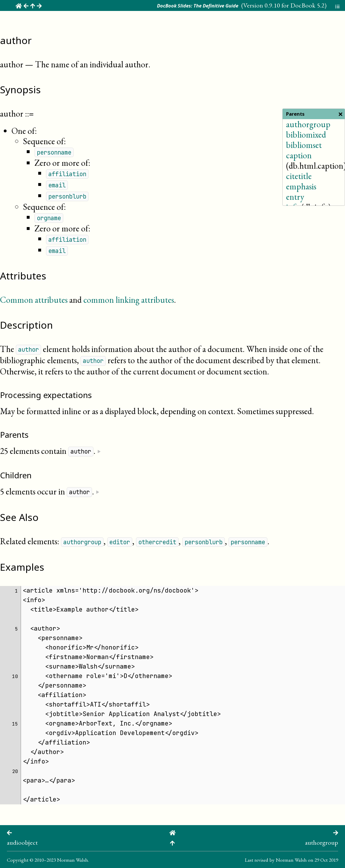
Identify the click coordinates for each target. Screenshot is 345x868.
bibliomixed (306, 135)
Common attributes (34, 300)
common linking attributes (129, 300)
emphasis (301, 186)
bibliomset (304, 145)
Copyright (18, 860)
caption (299, 155)
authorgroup (308, 124)
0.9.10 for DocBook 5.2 (295, 5)
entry (295, 197)
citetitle (299, 176)
